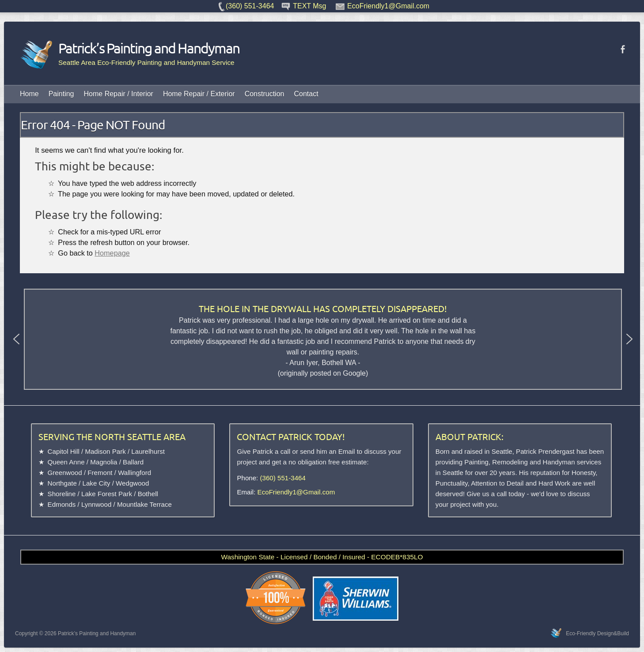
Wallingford (134, 473)
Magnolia (104, 462)
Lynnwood (96, 504)
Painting (61, 94)
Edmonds (62, 504)
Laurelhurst (148, 451)
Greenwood (65, 473)
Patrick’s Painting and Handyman (129, 48)
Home (29, 94)
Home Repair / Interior (119, 94)
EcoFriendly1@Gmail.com (296, 492)
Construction (265, 94)
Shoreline (62, 494)
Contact (306, 94)
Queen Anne (66, 462)
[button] (16, 339)
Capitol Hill (64, 451)
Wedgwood (132, 483)
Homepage (112, 253)
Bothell (148, 494)
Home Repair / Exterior (199, 94)
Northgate (62, 483)
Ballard (133, 462)
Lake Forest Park (107, 494)
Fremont (100, 473)
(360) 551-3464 (283, 478)
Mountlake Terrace (144, 504)
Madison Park (105, 451)
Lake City (97, 483)
